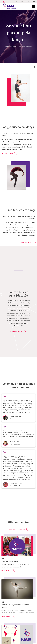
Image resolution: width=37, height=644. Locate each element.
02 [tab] (20, 67)
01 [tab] (2, 67)
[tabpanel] (18, 37)
